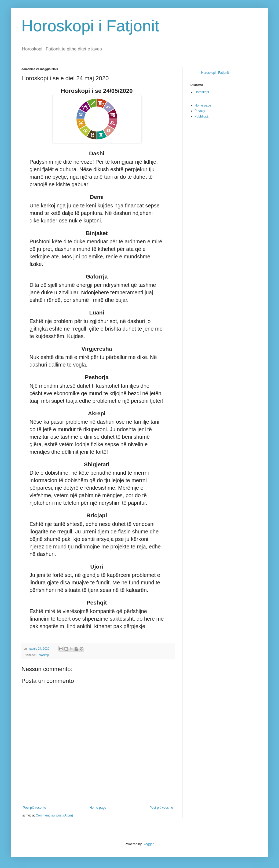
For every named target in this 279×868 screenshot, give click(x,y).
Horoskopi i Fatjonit (90, 26)
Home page (98, 808)
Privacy (200, 111)
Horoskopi (43, 655)
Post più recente (34, 808)
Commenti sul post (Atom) (54, 815)
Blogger (148, 844)
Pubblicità (201, 116)
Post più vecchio (161, 808)
